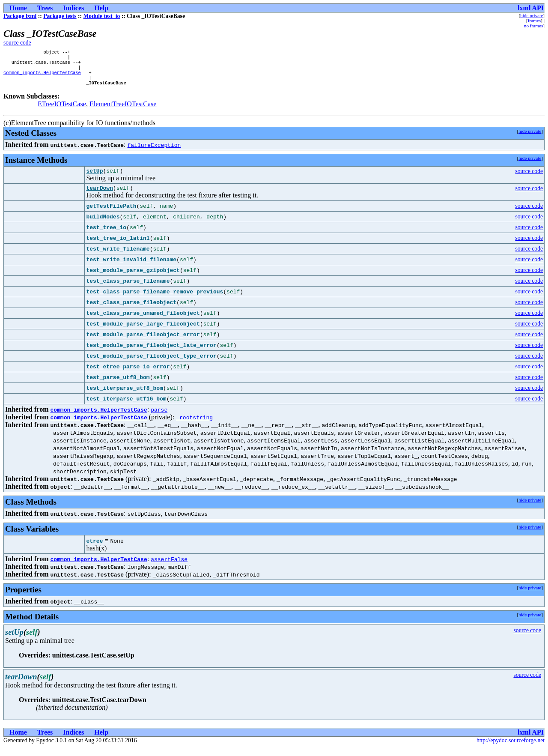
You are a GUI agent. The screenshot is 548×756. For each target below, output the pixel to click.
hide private (532, 15)
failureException (154, 151)
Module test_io (102, 16)
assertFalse (169, 568)
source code (17, 43)
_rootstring (194, 426)
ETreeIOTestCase (62, 110)
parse (159, 418)
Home (18, 8)
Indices (73, 8)
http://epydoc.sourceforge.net (511, 749)
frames (534, 21)
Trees (45, 8)
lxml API (531, 8)
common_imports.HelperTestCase (42, 77)
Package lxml (20, 16)
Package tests (60, 16)
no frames (533, 26)
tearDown (99, 196)
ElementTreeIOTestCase (123, 110)
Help (101, 8)
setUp (94, 178)
